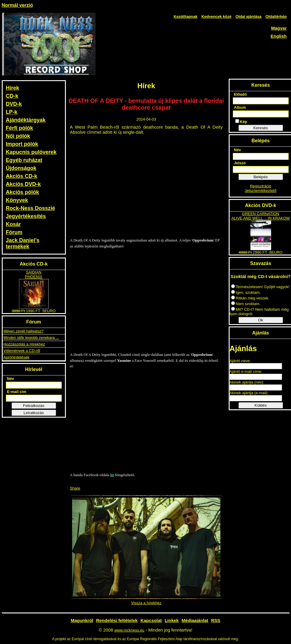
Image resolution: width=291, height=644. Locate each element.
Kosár (13, 224)
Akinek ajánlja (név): (247, 382)
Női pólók (18, 136)
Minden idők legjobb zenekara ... (31, 338)
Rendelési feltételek (117, 620)
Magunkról (82, 620)
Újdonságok (21, 168)
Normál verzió (18, 5)
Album (240, 107)
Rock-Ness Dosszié (31, 208)
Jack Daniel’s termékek (23, 243)
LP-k (12, 112)
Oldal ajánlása (248, 16)
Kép (241, 121)
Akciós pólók (23, 192)
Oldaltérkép (276, 16)
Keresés (261, 128)
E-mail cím (17, 392)
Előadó (240, 94)
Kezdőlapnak (185, 16)
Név (11, 379)
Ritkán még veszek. (250, 298)
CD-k (12, 96)
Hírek (13, 88)
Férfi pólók (20, 128)
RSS (216, 620)
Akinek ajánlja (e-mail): (249, 393)
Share (75, 488)
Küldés (261, 405)
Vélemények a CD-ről (22, 351)
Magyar (279, 28)
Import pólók (22, 144)
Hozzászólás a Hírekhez (24, 344)
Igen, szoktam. (246, 292)
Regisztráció (261, 186)
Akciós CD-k (22, 176)
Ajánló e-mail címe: (246, 371)
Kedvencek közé (216, 16)
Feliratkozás (34, 406)
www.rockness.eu (129, 630)
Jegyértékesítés (26, 216)
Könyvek (17, 200)
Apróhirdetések (16, 357)
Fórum (14, 232)
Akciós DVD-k (23, 184)
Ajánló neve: (240, 361)
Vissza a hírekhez (146, 603)
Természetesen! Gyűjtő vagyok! (260, 287)
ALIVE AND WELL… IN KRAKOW (261, 218)
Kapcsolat (151, 620)
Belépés (260, 177)
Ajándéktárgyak (26, 120)
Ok (261, 320)
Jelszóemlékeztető (261, 191)
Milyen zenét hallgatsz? (24, 331)
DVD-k (14, 104)
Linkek (172, 620)
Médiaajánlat (195, 620)
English (279, 36)
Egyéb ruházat (24, 160)
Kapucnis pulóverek (31, 152)
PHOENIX (34, 277)
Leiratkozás (34, 413)
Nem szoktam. (246, 304)
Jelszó (240, 163)
